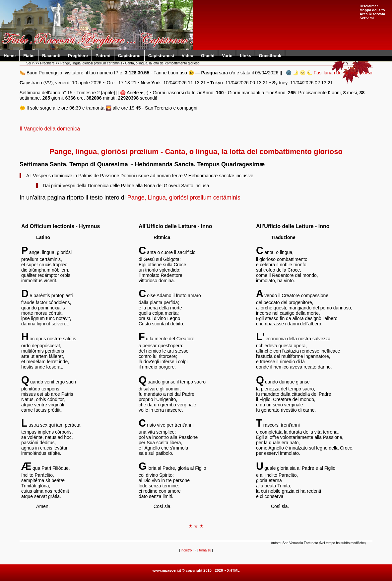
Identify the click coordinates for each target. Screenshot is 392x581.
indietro (186, 550)
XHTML (233, 570)
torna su (205, 550)
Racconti (51, 56)
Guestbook (270, 56)
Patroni (103, 56)
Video (188, 56)
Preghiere (78, 56)
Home (10, 56)
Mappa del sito (372, 10)
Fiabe (29, 56)
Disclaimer (369, 6)
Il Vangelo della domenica (50, 129)
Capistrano (129, 56)
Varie (227, 56)
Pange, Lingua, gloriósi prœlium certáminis (184, 198)
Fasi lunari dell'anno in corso (343, 73)
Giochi (208, 56)
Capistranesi (161, 56)
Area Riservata (372, 14)
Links (245, 56)
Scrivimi (367, 18)
